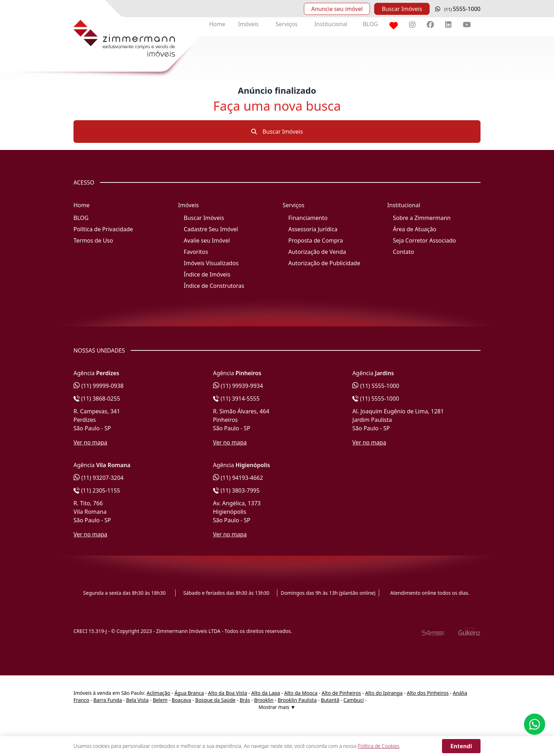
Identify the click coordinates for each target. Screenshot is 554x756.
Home (217, 24)
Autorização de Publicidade (324, 263)
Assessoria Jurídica (313, 229)
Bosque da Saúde (216, 700)
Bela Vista (137, 700)
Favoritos (196, 252)
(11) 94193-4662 (238, 478)
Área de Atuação (415, 229)
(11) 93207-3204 (99, 478)
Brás (245, 700)
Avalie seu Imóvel (207, 240)
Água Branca (189, 693)
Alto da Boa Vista (228, 693)
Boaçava (181, 700)
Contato (403, 252)
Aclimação (158, 693)
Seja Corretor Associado (425, 240)
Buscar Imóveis (402, 9)
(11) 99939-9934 (238, 386)
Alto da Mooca (301, 693)
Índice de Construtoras (214, 286)
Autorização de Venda (317, 252)
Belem (160, 700)
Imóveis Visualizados (211, 263)
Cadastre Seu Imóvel (211, 229)
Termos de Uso (93, 240)
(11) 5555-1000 (376, 386)
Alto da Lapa (266, 693)
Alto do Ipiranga (384, 693)
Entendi (461, 746)
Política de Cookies (378, 746)
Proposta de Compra (316, 240)
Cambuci (353, 700)
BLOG (370, 24)
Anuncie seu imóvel (337, 9)
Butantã (330, 700)
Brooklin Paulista (297, 700)
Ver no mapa (90, 442)
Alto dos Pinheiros (428, 693)
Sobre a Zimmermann (422, 218)
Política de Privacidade (103, 229)
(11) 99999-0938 (99, 386)
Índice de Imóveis (207, 274)
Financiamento (308, 218)
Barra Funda (108, 700)
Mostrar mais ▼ (277, 707)
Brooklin (264, 700)
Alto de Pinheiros (341, 693)
